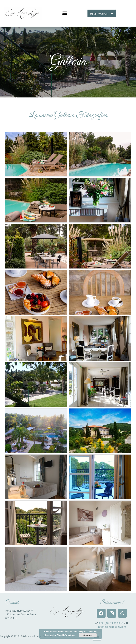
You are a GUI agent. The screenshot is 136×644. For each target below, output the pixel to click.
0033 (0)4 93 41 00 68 (111, 623)
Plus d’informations (66, 635)
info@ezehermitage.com (112, 627)
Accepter (88, 635)
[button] (65, 13)
